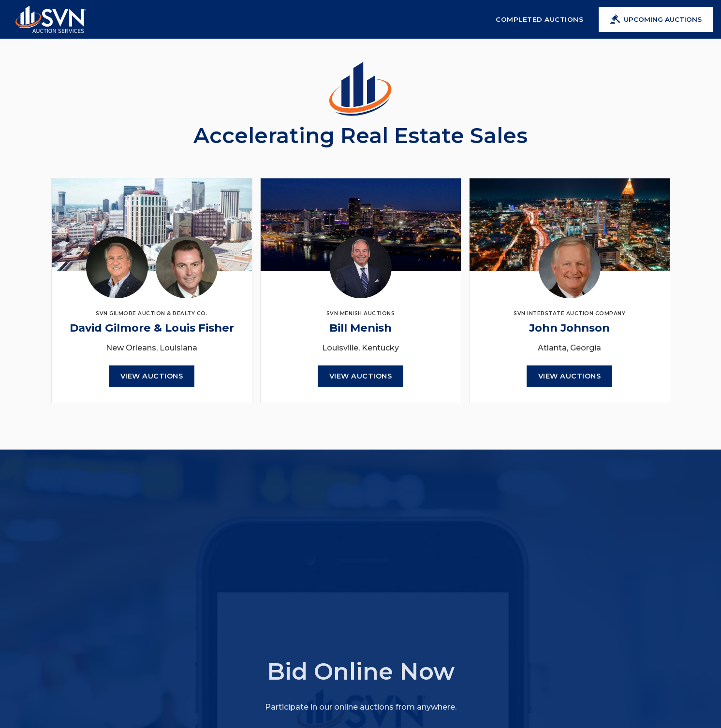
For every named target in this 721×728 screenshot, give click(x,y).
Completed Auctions (539, 19)
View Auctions (152, 376)
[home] (51, 19)
